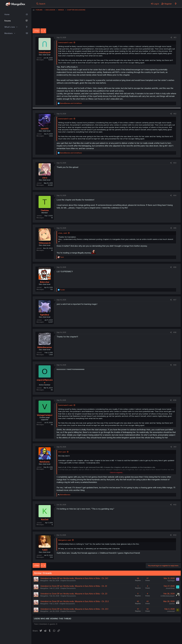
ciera (45, 178)
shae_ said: (63, 233)
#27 (175, 300)
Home (7, 14)
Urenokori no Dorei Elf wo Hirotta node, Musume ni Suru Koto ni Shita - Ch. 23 (74, 594)
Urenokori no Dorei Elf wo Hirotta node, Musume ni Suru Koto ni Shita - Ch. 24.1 (74, 578)
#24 (175, 195)
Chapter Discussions (68, 581)
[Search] (41, 4)
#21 (175, 37)
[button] (17, 27)
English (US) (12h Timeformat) (46, 639)
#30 (175, 400)
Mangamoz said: (65, 540)
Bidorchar (45, 282)
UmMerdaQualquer (168, 596)
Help (105, 639)
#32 (175, 505)
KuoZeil (45, 519)
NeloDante (45, 462)
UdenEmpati (45, 52)
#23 (175, 163)
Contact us (66, 639)
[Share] (171, 38)
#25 (175, 228)
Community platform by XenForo (160, 638)
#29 (175, 365)
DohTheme (157, 640)
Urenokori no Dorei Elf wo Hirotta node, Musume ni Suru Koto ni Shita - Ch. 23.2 (75, 601)
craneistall (171, 611)
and (71, 103)
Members (9, 33)
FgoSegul (171, 581)
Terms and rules (79, 639)
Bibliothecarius (45, 347)
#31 (175, 447)
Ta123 (45, 550)
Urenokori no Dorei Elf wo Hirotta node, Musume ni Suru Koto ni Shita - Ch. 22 (74, 586)
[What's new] (176, 4)
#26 (175, 267)
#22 (175, 114)
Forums (8, 21)
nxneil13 (45, 129)
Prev (37, 31)
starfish (172, 604)
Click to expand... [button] (117, 472)
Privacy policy (95, 639)
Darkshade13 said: (65, 42)
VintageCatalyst (45, 415)
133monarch (45, 243)
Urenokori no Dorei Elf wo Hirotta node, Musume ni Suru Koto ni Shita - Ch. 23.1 (74, 609)
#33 (175, 535)
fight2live (45, 315)
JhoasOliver (170, 588)
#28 (175, 332)
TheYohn (45, 210)
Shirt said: (62, 452)
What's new (10, 27)
